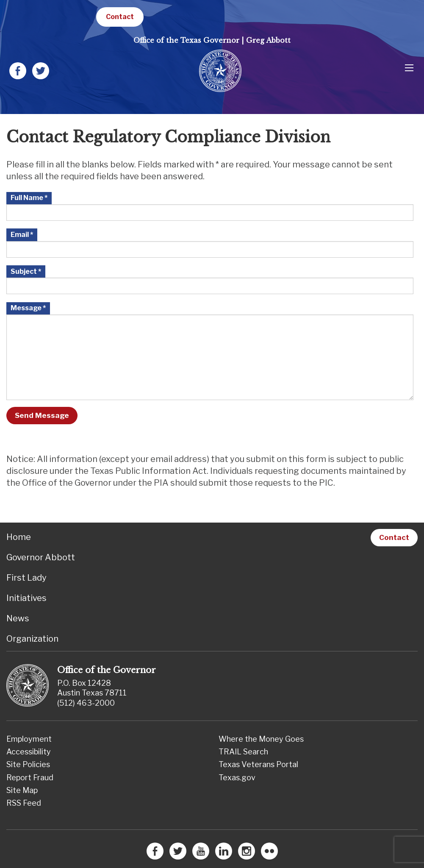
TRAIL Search (243, 752)
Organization (32, 639)
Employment (29, 739)
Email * (22, 235)
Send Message (42, 415)
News (18, 618)
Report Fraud (30, 778)
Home (19, 537)
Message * (28, 308)
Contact (120, 17)
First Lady (26, 578)
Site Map (22, 790)
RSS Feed (24, 803)
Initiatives (26, 598)
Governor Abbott (41, 557)
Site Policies (28, 764)
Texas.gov (237, 778)
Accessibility (29, 752)
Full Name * (29, 198)
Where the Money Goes (261, 739)
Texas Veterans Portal (258, 764)
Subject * (26, 271)
